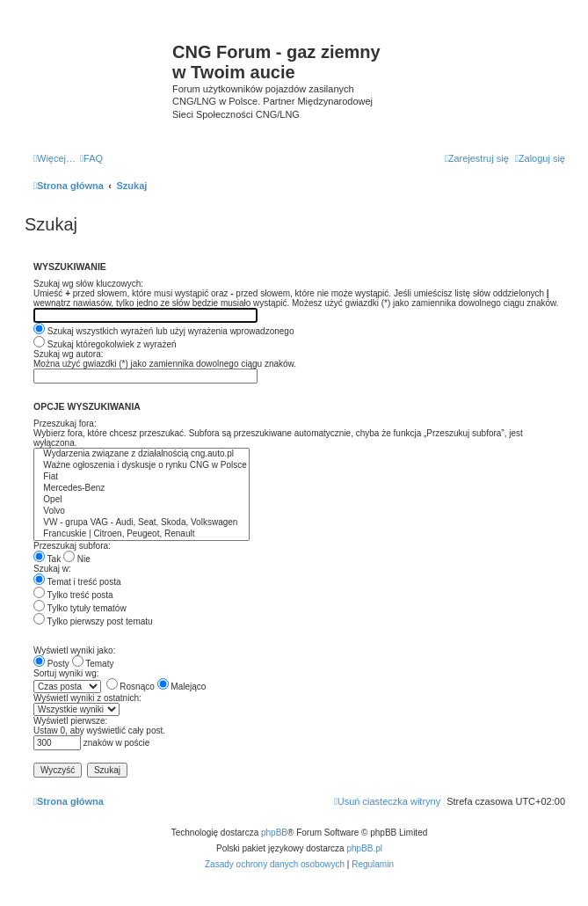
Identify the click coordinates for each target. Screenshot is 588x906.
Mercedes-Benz (142, 489)
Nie (77, 559)
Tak (47, 559)
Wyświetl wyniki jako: (74, 650)
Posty (51, 664)
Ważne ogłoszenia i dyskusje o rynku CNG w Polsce (142, 466)
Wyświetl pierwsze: (70, 721)
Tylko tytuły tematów (80, 608)
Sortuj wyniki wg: (66, 673)
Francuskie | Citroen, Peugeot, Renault (142, 534)
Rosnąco (131, 687)
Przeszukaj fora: (65, 424)
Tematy (93, 664)
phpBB (274, 833)
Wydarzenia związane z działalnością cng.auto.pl (142, 454)
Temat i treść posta (77, 582)
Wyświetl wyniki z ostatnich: (87, 698)
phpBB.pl (364, 848)
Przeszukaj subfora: (72, 546)
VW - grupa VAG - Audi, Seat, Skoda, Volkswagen (142, 523)
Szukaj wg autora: (69, 354)
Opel (142, 500)
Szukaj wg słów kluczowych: (88, 284)
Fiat (142, 477)
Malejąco (182, 687)
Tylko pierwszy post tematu (93, 621)
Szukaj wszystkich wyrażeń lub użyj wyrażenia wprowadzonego (163, 331)
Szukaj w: (52, 569)
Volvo (142, 511)
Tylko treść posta (73, 595)
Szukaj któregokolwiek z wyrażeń (105, 344)
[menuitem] (91, 158)
